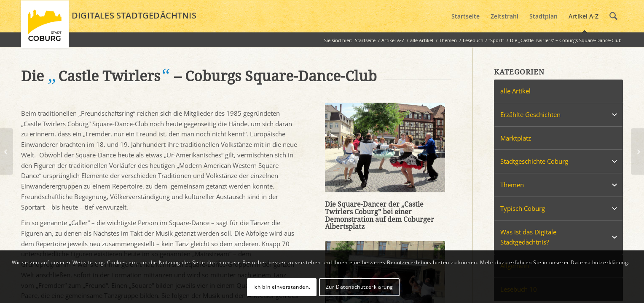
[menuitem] (466, 16)
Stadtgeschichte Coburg (534, 161)
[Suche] (613, 16)
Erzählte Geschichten (530, 114)
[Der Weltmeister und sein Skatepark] (7, 151)
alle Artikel (515, 91)
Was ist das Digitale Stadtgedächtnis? (528, 237)
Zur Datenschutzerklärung (360, 287)
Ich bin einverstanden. (282, 287)
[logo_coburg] (45, 28)
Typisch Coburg (523, 208)
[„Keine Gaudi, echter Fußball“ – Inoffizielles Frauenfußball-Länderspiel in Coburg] (637, 151)
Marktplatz (516, 138)
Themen (512, 185)
